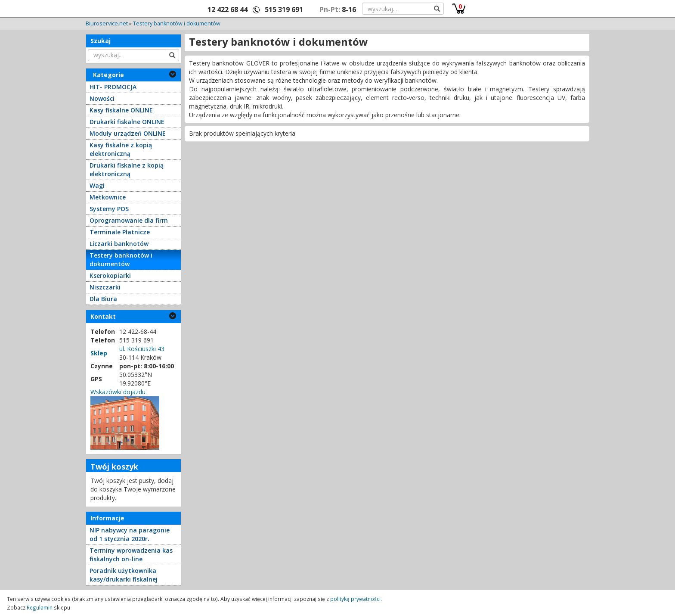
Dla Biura (103, 299)
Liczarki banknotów (119, 244)
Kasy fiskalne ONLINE (121, 110)
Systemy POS (109, 209)
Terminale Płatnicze (120, 232)
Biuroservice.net (107, 23)
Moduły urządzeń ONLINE (128, 133)
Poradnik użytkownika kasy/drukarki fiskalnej (124, 575)
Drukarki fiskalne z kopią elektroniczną (127, 170)
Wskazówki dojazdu (118, 392)
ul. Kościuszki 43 (142, 349)
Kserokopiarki (110, 275)
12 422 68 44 (228, 9)
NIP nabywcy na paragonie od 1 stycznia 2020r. (130, 534)
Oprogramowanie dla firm (129, 220)
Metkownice (108, 197)
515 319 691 (284, 9)
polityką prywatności (355, 599)
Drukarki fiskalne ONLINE (127, 122)
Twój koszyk (114, 467)
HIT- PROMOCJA (113, 87)
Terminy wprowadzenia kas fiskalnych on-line (131, 555)
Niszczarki (105, 287)
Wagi (97, 185)
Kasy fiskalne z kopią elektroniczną (121, 149)
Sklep (99, 353)
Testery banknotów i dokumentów (177, 23)
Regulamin (40, 607)
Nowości (102, 98)
